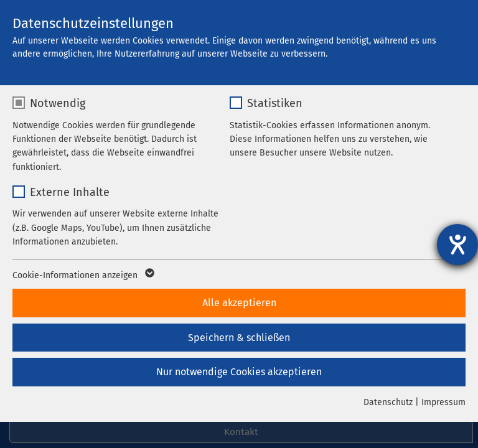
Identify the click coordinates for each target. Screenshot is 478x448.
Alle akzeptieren (239, 303)
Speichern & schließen (239, 338)
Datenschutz (388, 402)
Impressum (443, 402)
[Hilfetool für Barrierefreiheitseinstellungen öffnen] (457, 245)
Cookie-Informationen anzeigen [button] (82, 276)
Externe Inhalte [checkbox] (70, 192)
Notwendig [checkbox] (58, 103)
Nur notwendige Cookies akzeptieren (239, 372)
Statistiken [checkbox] (275, 103)
